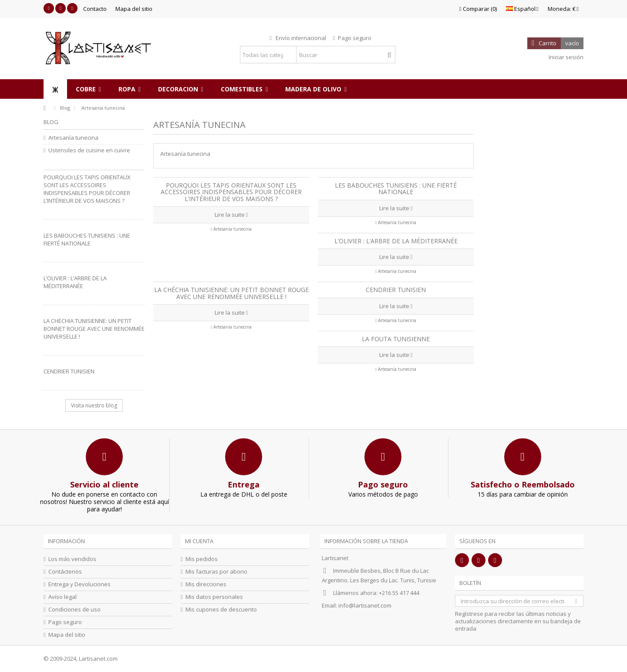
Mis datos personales (214, 597)
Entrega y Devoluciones (79, 584)
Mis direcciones (206, 584)
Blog (51, 122)
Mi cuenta (199, 541)
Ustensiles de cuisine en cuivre (89, 150)
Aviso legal (62, 597)
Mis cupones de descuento (221, 610)
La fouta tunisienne (396, 339)
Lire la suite (231, 215)
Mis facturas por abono (216, 572)
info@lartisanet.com (365, 605)
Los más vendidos (72, 559)
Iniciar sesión (565, 57)
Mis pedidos (202, 559)
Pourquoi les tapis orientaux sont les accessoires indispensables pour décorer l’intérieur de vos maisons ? (231, 192)
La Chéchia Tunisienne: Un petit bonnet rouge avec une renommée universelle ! (231, 293)
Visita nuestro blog (94, 405)
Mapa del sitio (134, 9)
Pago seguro (65, 622)
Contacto (95, 9)
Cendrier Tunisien (396, 290)
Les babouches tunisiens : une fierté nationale (396, 188)
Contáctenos (65, 572)
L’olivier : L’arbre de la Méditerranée (396, 241)
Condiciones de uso (74, 610)
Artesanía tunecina (233, 229)
